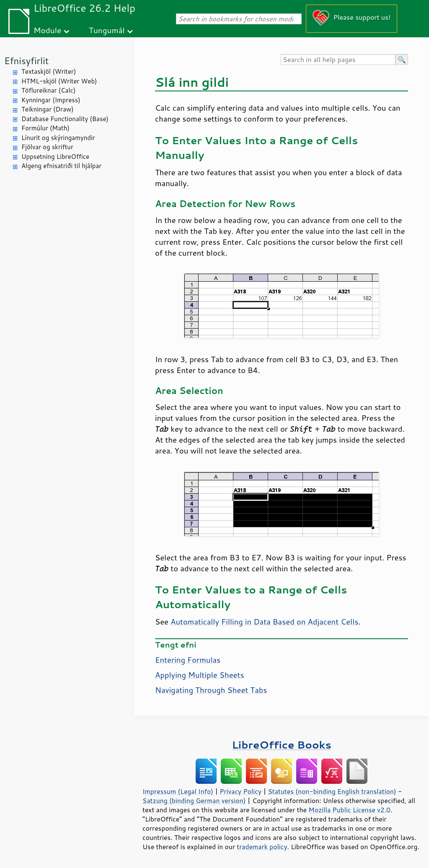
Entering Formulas (188, 660)
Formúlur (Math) (45, 128)
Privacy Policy (240, 791)
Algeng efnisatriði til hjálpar (61, 166)
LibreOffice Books (282, 745)
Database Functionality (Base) (65, 119)
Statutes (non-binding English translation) (332, 791)
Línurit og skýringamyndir (58, 138)
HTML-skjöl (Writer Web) (59, 81)
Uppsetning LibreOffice (55, 157)
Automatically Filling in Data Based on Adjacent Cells (264, 622)
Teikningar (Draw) (48, 109)
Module (47, 30)
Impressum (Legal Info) (178, 791)
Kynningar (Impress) (51, 100)
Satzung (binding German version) (194, 801)
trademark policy (262, 847)
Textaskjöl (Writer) (49, 71)
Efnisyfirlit (26, 61)
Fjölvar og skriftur (47, 147)
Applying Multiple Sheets (200, 675)
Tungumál (107, 30)
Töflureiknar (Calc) (48, 90)
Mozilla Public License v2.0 (349, 810)
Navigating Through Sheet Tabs (211, 690)
